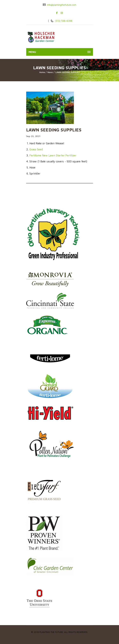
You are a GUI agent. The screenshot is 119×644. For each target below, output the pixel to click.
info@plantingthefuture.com (61, 5)
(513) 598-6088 (63, 21)
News (50, 72)
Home (42, 72)
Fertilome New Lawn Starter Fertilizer (53, 155)
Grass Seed (36, 149)
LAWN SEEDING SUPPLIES (68, 72)
